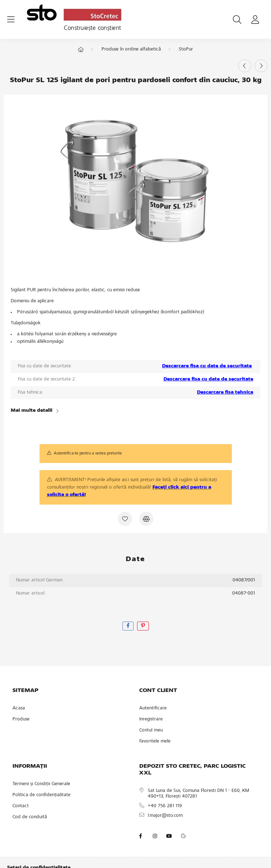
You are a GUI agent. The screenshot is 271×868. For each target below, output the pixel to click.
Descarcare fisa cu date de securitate (207, 366)
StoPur (186, 49)
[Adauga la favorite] (125, 519)
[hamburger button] (11, 20)
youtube (169, 836)
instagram (155, 836)
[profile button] (255, 20)
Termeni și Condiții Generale (41, 784)
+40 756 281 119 (165, 806)
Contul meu (151, 730)
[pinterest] (143, 626)
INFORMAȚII (30, 766)
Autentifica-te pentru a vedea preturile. (88, 453)
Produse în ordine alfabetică (131, 49)
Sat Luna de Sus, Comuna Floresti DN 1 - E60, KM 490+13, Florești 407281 (199, 794)
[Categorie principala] (81, 50)
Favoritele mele (155, 741)
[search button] (237, 20)
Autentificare (153, 708)
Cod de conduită (30, 817)
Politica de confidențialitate (41, 795)
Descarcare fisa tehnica (225, 393)
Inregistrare (151, 719)
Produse (21, 719)
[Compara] (146, 519)
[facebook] (128, 626)
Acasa (19, 708)
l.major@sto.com (165, 816)
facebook (141, 836)
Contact (21, 806)
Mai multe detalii (32, 411)
